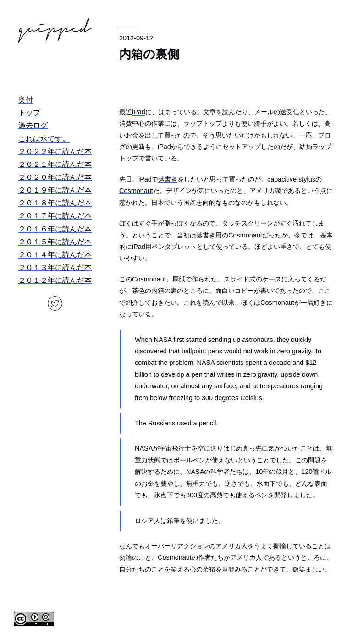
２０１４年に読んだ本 (55, 255)
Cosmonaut (136, 191)
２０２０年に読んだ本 (55, 177)
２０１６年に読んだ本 (55, 229)
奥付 (26, 100)
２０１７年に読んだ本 (55, 216)
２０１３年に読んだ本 (55, 267)
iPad (139, 112)
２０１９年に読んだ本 (55, 190)
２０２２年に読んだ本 (55, 151)
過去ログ (33, 125)
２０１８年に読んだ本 (55, 203)
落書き (168, 179)
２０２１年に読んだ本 (55, 164)
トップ (29, 113)
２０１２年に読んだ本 (55, 280)
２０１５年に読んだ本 (55, 242)
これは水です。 (44, 139)
